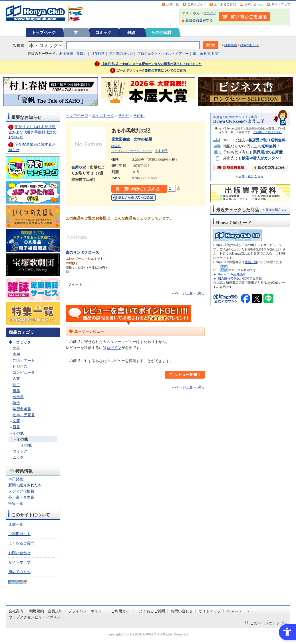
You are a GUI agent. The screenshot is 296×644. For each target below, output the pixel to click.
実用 (16, 354)
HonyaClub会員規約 (232, 274)
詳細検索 (231, 45)
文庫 (16, 421)
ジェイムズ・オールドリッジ (132, 151)
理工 (16, 385)
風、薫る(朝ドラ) (206, 54)
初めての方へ (19, 572)
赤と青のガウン (121, 54)
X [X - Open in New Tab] (249, 611)
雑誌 (131, 32)
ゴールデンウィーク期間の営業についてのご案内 (151, 70)
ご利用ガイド (197, 4)
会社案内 (16, 611)
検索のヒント (250, 45)
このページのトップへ (269, 623)
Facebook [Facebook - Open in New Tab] (234, 611)
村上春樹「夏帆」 (73, 54)
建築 (16, 391)
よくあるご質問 (225, 4)
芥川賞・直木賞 (21, 497)
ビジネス (20, 366)
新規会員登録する (199, 20)
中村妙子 (162, 151)
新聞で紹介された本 (25, 485)
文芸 (16, 348)
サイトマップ (281, 4)
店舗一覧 (173, 4)
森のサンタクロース (82, 252)
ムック (18, 457)
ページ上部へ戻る (190, 293)
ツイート (75, 284)
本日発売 (16, 479)
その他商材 (161, 32)
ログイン (209, 13)
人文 (16, 378)
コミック (103, 32)
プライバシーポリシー (87, 611)
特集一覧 (16, 503)
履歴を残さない (276, 210)
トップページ (44, 32)
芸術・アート (24, 360)
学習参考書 (22, 409)
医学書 (18, 397)
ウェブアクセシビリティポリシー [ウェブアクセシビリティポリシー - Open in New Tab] (36, 617)
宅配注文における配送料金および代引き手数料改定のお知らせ (32, 132)
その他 (18, 433)
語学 (16, 403)
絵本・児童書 (24, 415)
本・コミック (20, 342)
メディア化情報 (21, 491)
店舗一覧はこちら (251, 176)
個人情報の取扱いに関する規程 (240, 278)
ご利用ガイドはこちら (267, 132)
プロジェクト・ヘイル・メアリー (163, 54)
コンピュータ (24, 372)
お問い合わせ (254, 4)
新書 (16, 427)
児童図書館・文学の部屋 (134, 139)
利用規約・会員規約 (46, 611)
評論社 (116, 146)
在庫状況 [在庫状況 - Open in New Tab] (79, 167)
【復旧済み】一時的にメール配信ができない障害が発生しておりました (151, 64)
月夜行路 (98, 54)
